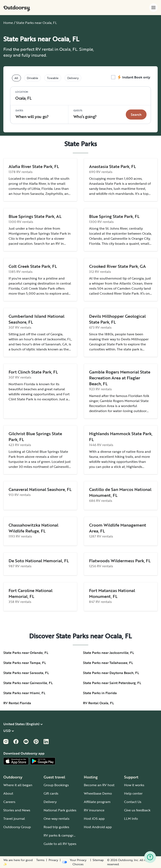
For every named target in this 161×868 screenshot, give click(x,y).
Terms (40, 860)
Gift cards (51, 793)
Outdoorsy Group (17, 827)
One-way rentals (56, 819)
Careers (9, 802)
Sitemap (98, 860)
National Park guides (60, 810)
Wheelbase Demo (98, 793)
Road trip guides (56, 827)
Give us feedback (137, 810)
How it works (134, 785)
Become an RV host (99, 785)
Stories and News (17, 810)
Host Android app (98, 827)
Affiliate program (97, 802)
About (8, 793)
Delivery (50, 802)
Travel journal (14, 819)
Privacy (53, 860)
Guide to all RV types (60, 844)
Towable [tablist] (53, 78)
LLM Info (131, 819)
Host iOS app (94, 819)
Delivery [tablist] (73, 78)
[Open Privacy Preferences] (75, 862)
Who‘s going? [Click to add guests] (85, 114)
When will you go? (32, 114)
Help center (133, 793)
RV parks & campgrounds (63, 835)
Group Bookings (56, 785)
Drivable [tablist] (32, 78)
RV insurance (94, 810)
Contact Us (133, 802)
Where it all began (18, 785)
